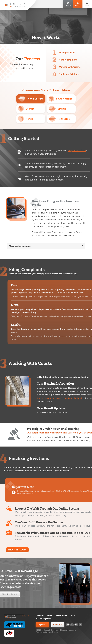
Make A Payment (43, 619)
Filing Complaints (68, 60)
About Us (40, 616)
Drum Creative (53, 632)
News (50, 616)
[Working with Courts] (56, 67)
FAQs (73, 616)
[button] (46, 257)
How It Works (62, 616)
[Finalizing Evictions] (57, 74)
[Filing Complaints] (55, 60)
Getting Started (67, 53)
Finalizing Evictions (71, 74)
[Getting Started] (54, 53)
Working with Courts (71, 67)
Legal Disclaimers (70, 630)
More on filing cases (20, 257)
